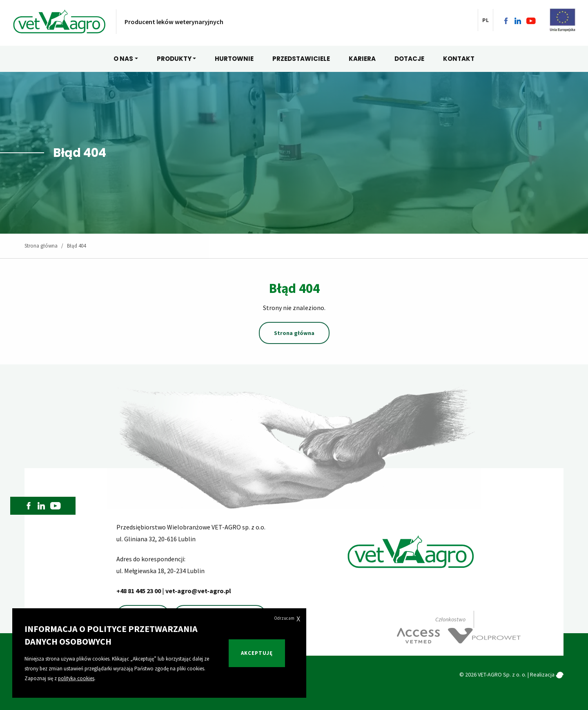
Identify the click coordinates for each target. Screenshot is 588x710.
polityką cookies (76, 678)
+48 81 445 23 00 (139, 591)
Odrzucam (287, 619)
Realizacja (547, 675)
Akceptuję (257, 653)
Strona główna (41, 246)
